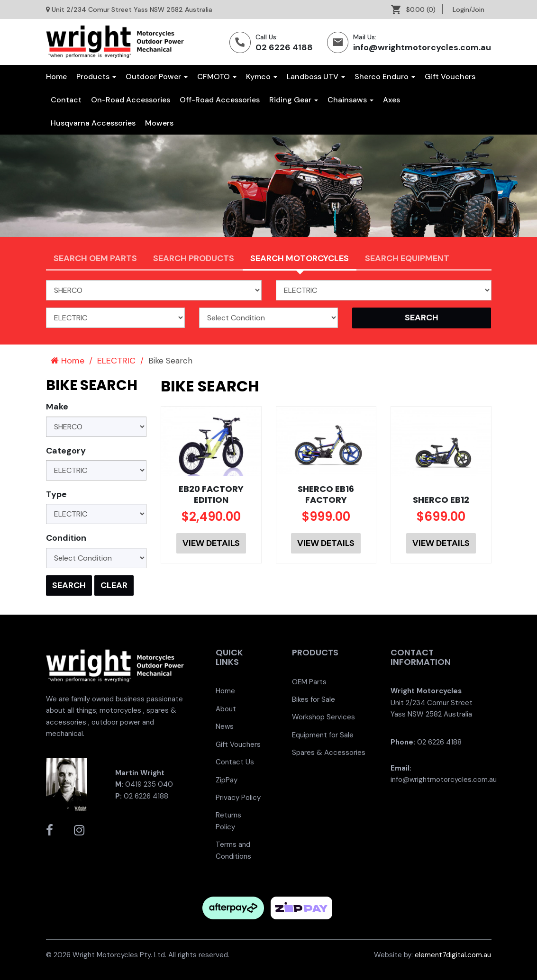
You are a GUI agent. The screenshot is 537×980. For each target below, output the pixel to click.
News (225, 726)
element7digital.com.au (453, 955)
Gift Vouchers (450, 77)
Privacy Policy (238, 798)
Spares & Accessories (329, 753)
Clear (114, 585)
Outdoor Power (157, 77)
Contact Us (235, 762)
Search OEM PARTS (95, 258)
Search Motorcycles (300, 258)
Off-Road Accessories (220, 100)
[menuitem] (417, 9)
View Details (211, 543)
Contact (66, 100)
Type (56, 494)
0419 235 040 (149, 784)
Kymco (262, 77)
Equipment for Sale (323, 735)
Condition (66, 538)
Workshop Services (323, 717)
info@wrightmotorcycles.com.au (422, 47)
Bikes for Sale (314, 699)
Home (56, 77)
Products (96, 77)
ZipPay (227, 780)
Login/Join (469, 9)
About (226, 709)
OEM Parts (309, 682)
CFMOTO (217, 77)
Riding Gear (294, 100)
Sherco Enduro (385, 77)
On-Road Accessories (131, 100)
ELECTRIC (116, 361)
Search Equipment (407, 258)
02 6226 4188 (284, 47)
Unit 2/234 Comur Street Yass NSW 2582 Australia (132, 9)
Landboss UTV (316, 77)
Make (57, 407)
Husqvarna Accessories (93, 123)
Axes (391, 100)
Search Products (194, 258)
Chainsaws (350, 100)
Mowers (159, 123)
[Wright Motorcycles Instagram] (79, 830)
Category (66, 451)
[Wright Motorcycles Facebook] (50, 830)
